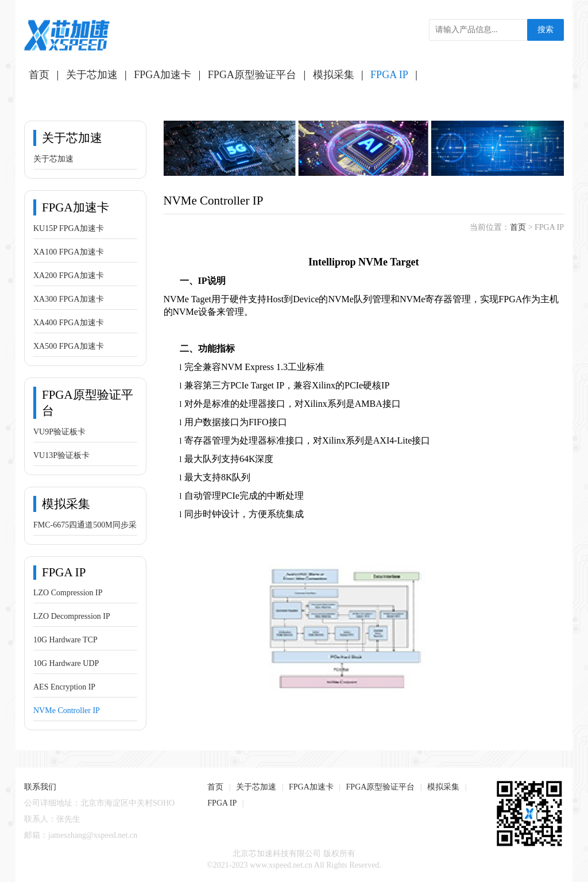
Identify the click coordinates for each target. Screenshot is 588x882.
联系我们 (40, 787)
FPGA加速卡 (163, 75)
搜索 (546, 30)
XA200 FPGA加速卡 (69, 276)
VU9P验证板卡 (59, 432)
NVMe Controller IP (67, 710)
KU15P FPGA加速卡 (69, 228)
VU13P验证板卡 (61, 455)
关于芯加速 (92, 75)
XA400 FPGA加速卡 (69, 323)
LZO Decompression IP (72, 616)
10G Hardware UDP (66, 663)
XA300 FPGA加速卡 (69, 299)
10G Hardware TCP (65, 640)
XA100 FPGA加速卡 (69, 252)
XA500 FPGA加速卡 (69, 346)
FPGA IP (389, 75)
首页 (39, 75)
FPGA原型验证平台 (252, 75)
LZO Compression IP (68, 593)
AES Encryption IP (64, 687)
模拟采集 (334, 75)
